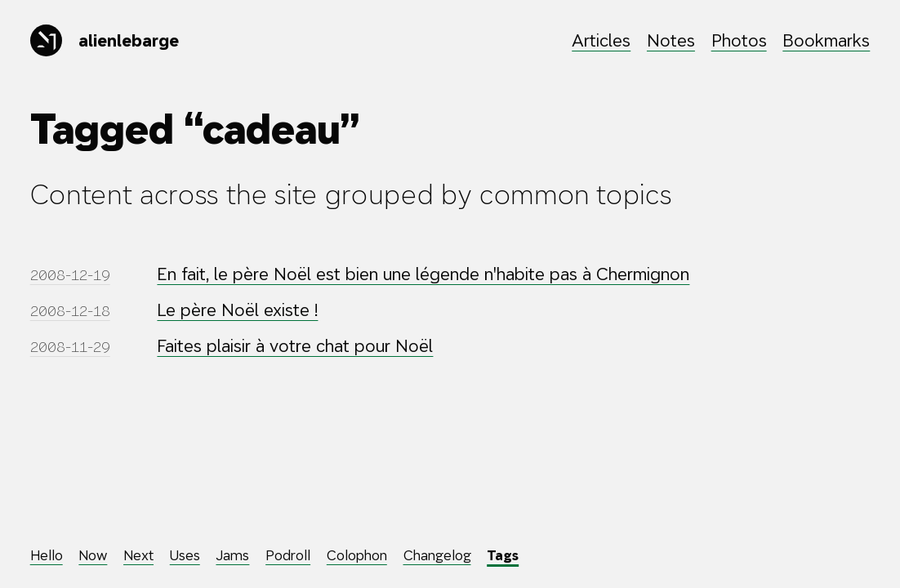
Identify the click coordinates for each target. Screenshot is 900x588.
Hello (47, 555)
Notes (671, 40)
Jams (232, 555)
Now (93, 555)
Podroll (288, 555)
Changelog (437, 555)
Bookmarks (826, 40)
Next (138, 555)
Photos (739, 40)
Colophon (357, 555)
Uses (185, 555)
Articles (601, 40)
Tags (503, 555)
